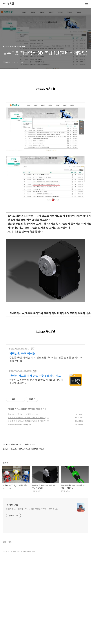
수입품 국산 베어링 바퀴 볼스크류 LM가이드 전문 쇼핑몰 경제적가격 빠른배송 (45, 445)
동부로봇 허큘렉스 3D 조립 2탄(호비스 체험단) (27, 507)
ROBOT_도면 (26, 495)
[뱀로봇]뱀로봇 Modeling (18, 510)
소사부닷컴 (8, 4)
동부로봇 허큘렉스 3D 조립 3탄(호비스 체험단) (27, 503)
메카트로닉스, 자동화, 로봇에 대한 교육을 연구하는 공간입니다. (32, 595)
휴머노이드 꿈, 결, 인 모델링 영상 (21, 500)
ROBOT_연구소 (14, 495)
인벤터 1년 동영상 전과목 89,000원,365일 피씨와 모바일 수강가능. (36, 467)
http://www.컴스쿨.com (20, 457)
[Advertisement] (45, 120)
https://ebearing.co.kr (19, 434)
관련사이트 (7, 628)
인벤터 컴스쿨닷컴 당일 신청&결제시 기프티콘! (35, 462)
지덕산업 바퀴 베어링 (22, 439)
